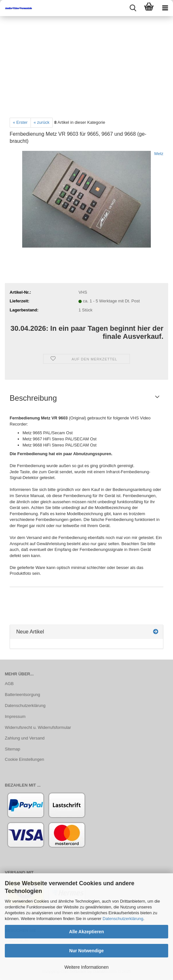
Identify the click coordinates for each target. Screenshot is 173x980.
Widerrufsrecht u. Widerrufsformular (38, 727)
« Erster (20, 122)
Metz (159, 154)
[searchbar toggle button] (133, 8)
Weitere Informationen (86, 967)
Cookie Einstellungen (24, 759)
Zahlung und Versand (25, 738)
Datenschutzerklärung (123, 919)
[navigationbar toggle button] (165, 8)
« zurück (42, 122)
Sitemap (13, 749)
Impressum (15, 716)
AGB (9, 684)
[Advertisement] (86, 64)
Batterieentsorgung (23, 695)
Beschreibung (33, 398)
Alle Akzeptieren (86, 932)
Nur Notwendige (86, 951)
